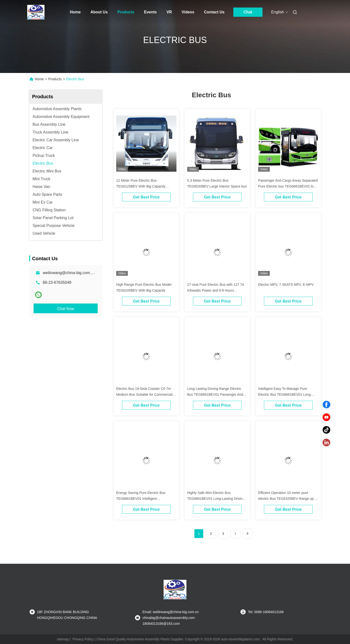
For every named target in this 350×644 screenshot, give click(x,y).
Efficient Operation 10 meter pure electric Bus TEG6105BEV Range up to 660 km (288, 499)
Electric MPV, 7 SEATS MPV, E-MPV (286, 285)
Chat (248, 12)
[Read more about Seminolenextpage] (235, 534)
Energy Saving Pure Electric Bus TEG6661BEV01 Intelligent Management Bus (141, 499)
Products (126, 12)
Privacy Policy (83, 639)
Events (150, 12)
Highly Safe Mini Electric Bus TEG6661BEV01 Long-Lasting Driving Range (216, 499)
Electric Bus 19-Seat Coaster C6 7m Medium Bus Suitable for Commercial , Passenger (145, 394)
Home (75, 12)
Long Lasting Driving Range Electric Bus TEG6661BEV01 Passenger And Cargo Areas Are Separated (215, 394)
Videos (188, 12)
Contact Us (214, 12)
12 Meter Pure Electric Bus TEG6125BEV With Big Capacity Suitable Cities (141, 186)
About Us (99, 12)
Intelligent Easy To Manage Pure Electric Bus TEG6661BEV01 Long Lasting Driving (284, 394)
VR (169, 12)
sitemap (63, 639)
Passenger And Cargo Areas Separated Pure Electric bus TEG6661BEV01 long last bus (288, 186)
